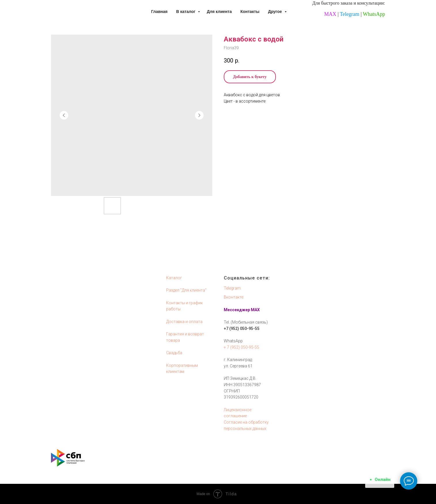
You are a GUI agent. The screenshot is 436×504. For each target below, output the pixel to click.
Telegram (350, 14)
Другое (276, 12)
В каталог (186, 12)
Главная (159, 12)
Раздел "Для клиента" (186, 290)
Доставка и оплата (184, 322)
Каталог (174, 278)
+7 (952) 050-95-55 (242, 329)
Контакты (250, 12)
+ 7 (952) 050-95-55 (241, 347)
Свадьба (174, 353)
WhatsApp (374, 14)
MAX (330, 14)
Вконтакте (234, 297)
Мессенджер (237, 310)
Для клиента (219, 12)
